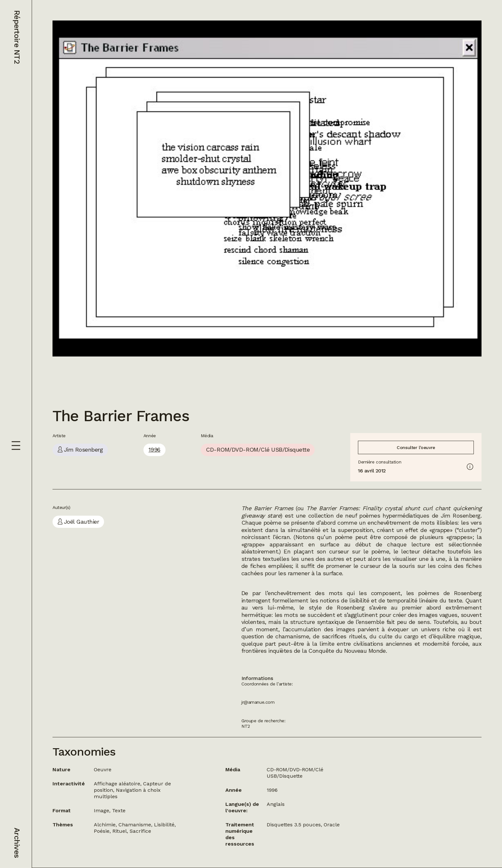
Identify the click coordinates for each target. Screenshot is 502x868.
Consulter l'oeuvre (416, 447)
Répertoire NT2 (17, 37)
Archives (17, 843)
